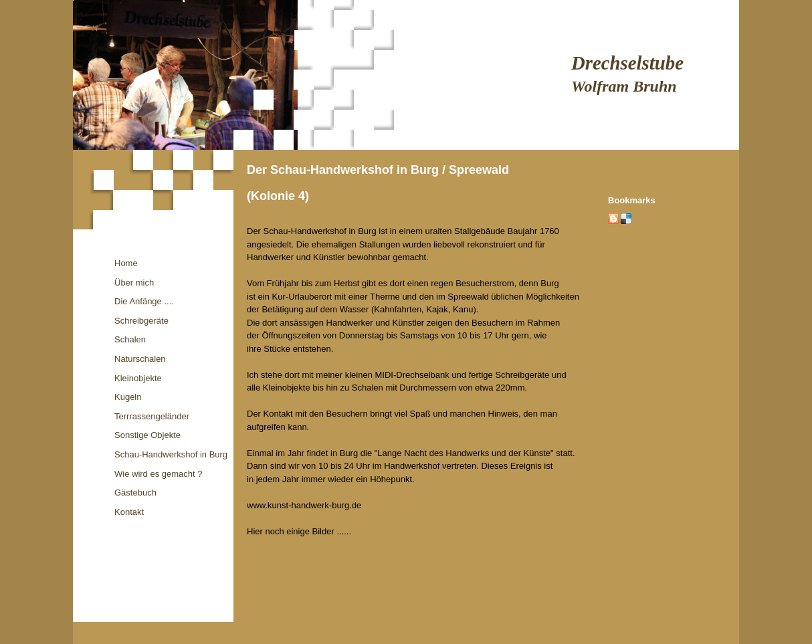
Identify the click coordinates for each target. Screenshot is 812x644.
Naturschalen (140, 359)
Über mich (134, 283)
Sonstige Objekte (147, 435)
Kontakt (129, 512)
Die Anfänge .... (144, 301)
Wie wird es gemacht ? (159, 474)
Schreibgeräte (141, 321)
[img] (406, 75)
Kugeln (128, 397)
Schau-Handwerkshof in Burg (171, 454)
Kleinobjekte (138, 378)
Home (126, 263)
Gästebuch (135, 493)
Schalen (130, 339)
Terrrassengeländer (152, 416)
